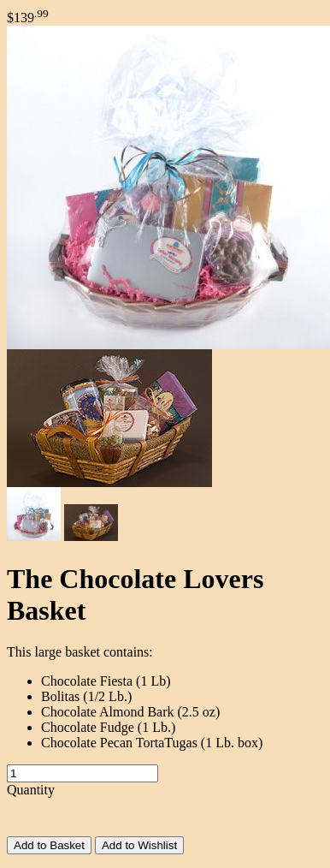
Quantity (31, 790)
